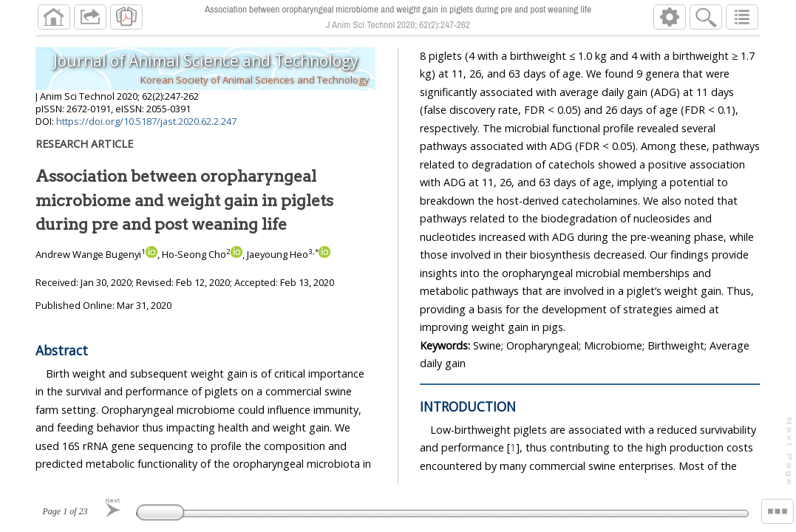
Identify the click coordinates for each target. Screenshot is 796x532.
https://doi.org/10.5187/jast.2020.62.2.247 (146, 121)
